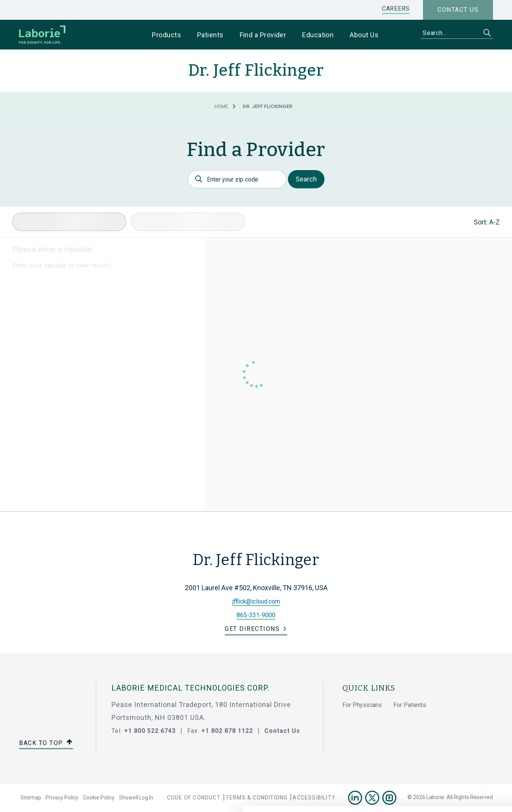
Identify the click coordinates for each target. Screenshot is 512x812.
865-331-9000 (256, 615)
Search (306, 179)
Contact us (458, 10)
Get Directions (252, 629)
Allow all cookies (449, 713)
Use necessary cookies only (448, 738)
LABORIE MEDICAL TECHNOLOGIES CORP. (190, 688)
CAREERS (396, 9)
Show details (403, 797)
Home (221, 106)
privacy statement (326, 766)
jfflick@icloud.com (256, 601)
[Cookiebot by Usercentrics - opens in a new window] (49, 797)
